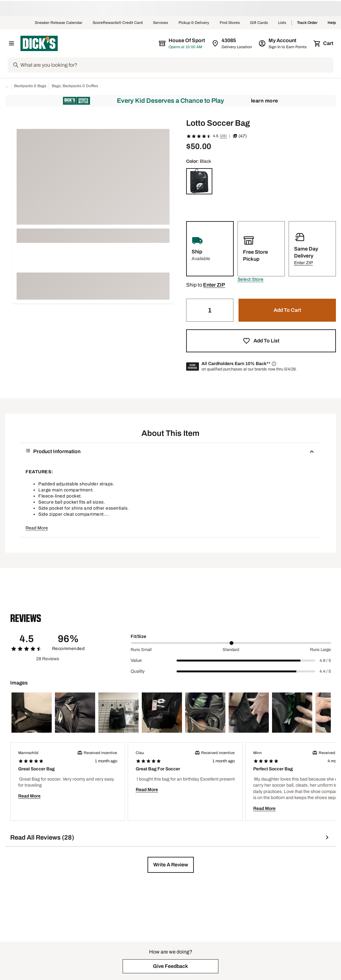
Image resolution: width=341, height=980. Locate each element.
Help (332, 23)
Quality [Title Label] (138, 671)
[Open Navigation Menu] (11, 43)
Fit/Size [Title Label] (138, 636)
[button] (251, 280)
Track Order (307, 23)
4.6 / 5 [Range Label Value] (325, 661)
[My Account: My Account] (283, 43)
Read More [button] (37, 528)
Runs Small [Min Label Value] (141, 650)
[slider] (231, 643)
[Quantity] (210, 310)
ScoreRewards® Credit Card (118, 23)
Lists (282, 23)
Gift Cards (259, 23)
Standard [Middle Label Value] (231, 650)
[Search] (176, 65)
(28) (223, 136)
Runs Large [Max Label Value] (320, 650)
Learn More (265, 101)
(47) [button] (240, 136)
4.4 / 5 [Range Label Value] (325, 671)
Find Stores (230, 23)
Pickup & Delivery (194, 23)
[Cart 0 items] (324, 43)
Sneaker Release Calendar (59, 23)
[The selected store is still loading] (188, 43)
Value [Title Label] (136, 660)
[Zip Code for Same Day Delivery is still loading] (232, 43)
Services (161, 23)
